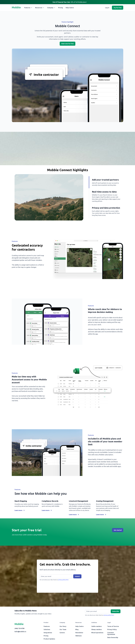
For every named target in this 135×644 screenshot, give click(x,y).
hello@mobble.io (20, 632)
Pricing (61, 8)
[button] (28, 8)
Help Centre (70, 8)
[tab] (105, 182)
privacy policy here (109, 615)
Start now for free (67, 44)
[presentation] (53, 586)
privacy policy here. (64, 580)
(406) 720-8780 (19, 628)
